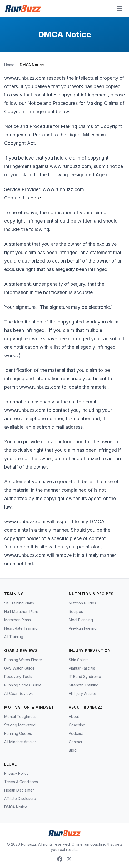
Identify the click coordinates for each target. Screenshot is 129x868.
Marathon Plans (18, 620)
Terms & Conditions (21, 782)
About (74, 717)
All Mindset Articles (20, 742)
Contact (75, 742)
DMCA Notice (16, 807)
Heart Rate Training (21, 628)
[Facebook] (60, 859)
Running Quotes (18, 733)
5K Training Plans (19, 603)
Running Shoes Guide (23, 685)
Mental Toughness (20, 717)
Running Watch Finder (23, 660)
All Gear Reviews (19, 693)
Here (36, 198)
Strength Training (84, 685)
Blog (73, 750)
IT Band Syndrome (85, 677)
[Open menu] (120, 8)
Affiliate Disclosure (20, 798)
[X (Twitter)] (69, 859)
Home (9, 65)
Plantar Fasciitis (82, 668)
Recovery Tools (18, 677)
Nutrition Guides (82, 603)
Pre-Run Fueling (83, 628)
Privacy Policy (16, 773)
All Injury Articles (83, 693)
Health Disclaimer (19, 790)
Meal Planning (81, 620)
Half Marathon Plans (21, 611)
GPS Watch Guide (19, 668)
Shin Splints (79, 660)
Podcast (76, 733)
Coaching (77, 725)
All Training (14, 637)
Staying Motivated (20, 725)
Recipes (76, 611)
